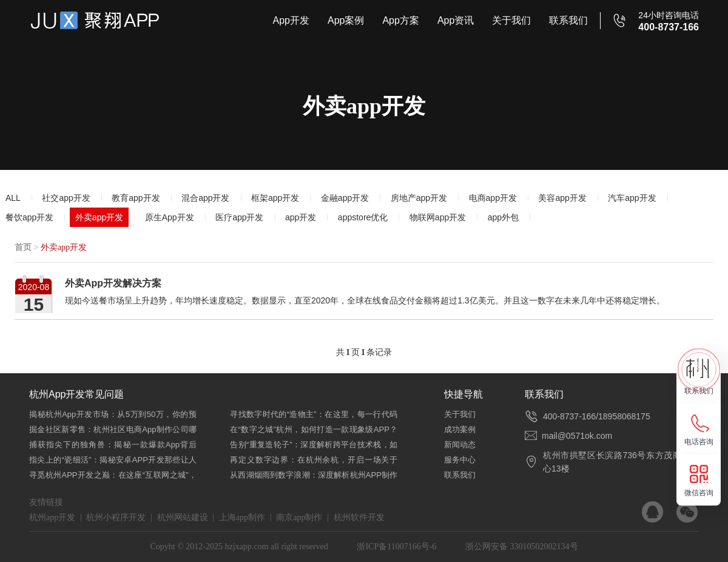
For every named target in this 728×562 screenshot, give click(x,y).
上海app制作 (242, 517)
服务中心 (460, 460)
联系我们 (568, 20)
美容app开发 (562, 198)
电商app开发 (493, 198)
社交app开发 (66, 198)
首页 (23, 247)
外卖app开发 (99, 217)
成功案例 (460, 429)
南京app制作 (299, 517)
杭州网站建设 (183, 517)
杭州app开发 (52, 517)
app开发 (301, 217)
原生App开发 (170, 217)
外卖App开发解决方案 (113, 283)
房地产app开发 (419, 198)
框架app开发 (275, 198)
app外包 (503, 217)
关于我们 (511, 20)
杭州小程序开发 (116, 517)
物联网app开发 (438, 217)
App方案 (400, 20)
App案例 (346, 20)
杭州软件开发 (359, 517)
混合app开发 (205, 198)
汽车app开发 (632, 198)
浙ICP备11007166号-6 (396, 547)
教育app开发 (136, 198)
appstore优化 (363, 217)
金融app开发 (345, 198)
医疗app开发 (239, 217)
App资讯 (456, 20)
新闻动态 (460, 445)
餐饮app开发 (29, 217)
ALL (13, 198)
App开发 (291, 20)
